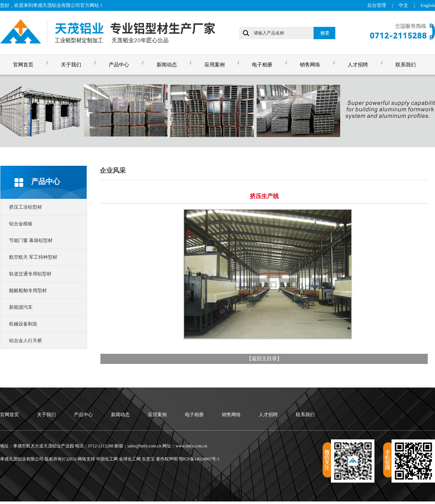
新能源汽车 (21, 307)
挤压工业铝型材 (26, 207)
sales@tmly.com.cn (145, 446)
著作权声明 (167, 459)
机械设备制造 (23, 324)
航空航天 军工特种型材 (33, 257)
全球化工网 (130, 459)
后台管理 (377, 5)
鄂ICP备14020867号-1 (199, 459)
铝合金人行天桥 (26, 341)
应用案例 (215, 65)
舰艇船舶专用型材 (28, 290)
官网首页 (23, 65)
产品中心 (119, 65)
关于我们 (71, 65)
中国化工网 (107, 459)
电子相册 (262, 65)
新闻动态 (167, 65)
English (428, 5)
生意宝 (148, 459)
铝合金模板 (21, 224)
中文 (403, 5)
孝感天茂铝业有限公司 (57, 5)
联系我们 (406, 65)
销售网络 (310, 65)
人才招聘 (358, 65)
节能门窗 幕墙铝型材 (31, 240)
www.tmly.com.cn (191, 446)
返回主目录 (264, 359)
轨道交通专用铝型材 (30, 274)
